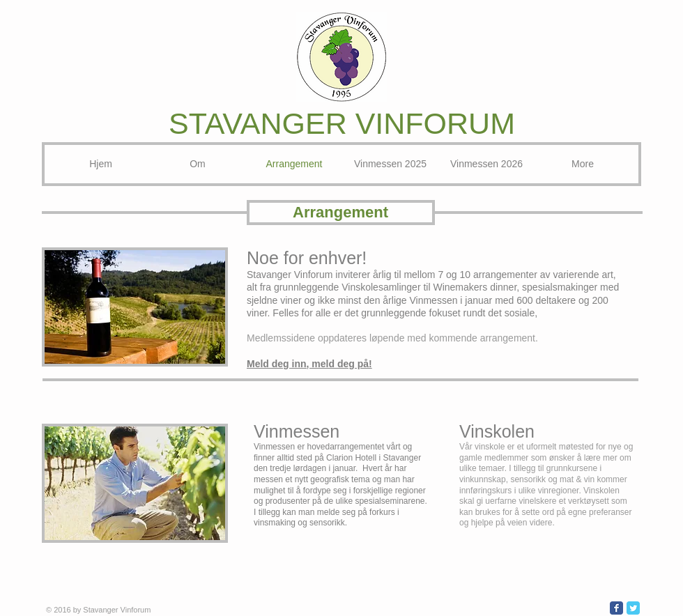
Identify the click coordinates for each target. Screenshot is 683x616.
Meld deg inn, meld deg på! (309, 364)
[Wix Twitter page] (633, 608)
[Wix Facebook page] (616, 608)
